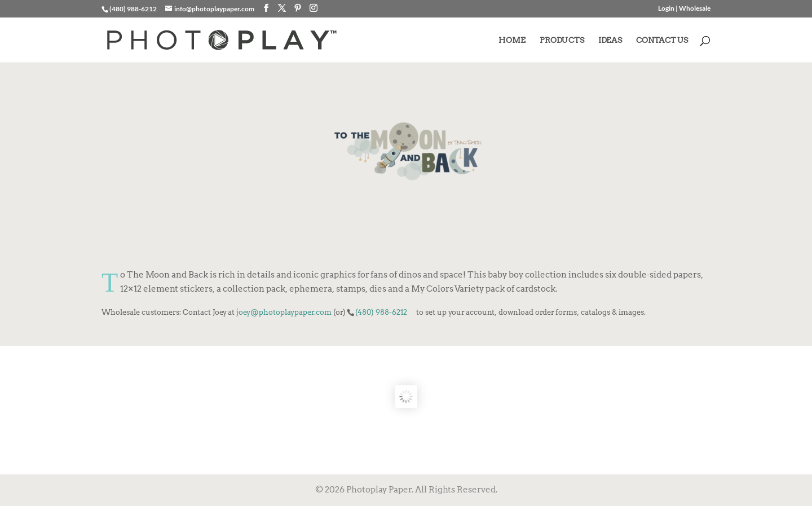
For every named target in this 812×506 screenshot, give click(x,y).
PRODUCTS (562, 40)
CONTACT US (662, 40)
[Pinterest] (298, 8)
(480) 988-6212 (381, 312)
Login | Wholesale (684, 9)
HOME (512, 40)
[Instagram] (314, 8)
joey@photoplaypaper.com (284, 312)
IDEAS (610, 40)
